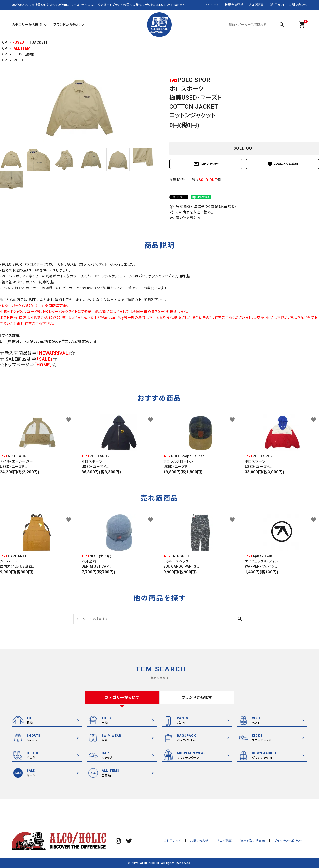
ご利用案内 (276, 5)
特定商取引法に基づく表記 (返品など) (203, 206)
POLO (18, 60)
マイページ (212, 5)
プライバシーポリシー (290, 841)
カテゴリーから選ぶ (27, 25)
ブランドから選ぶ (67, 25)
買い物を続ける (185, 218)
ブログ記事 (256, 5)
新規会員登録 (234, 5)
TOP (4, 42)
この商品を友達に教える (192, 212)
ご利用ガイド (179, 841)
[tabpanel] (80, 108)
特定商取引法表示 (255, 841)
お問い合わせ (298, 5)
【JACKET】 (39, 42)
